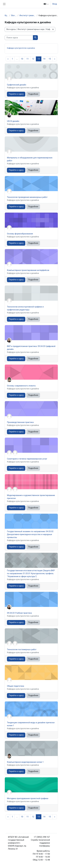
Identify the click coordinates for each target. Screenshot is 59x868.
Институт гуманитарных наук (27, 15)
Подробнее (33, 94)
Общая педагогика (16, 686)
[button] (46, 4)
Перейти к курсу (16, 94)
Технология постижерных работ (22, 649)
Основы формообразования (20, 234)
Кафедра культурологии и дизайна (21, 48)
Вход (55, 4)
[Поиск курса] (19, 38)
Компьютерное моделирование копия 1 (25, 762)
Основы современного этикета (21, 386)
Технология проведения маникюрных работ (27, 197)
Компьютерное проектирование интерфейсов (28, 270)
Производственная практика (20, 422)
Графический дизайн (17, 85)
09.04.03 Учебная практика (19, 613)
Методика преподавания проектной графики (28, 798)
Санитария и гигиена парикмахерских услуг (27, 459)
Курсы (6, 15)
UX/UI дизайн (13, 121)
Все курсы (14, 15)
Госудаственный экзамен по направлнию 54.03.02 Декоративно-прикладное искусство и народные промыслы (30, 534)
